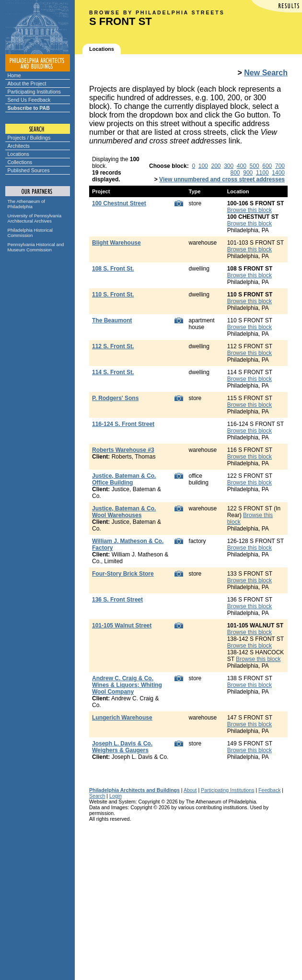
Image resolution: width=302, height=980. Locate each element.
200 (216, 166)
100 (203, 166)
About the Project (27, 83)
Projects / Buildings (29, 138)
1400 (278, 173)
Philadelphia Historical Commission (30, 233)
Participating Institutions (34, 92)
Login (116, 796)
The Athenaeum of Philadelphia (26, 204)
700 (280, 166)
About (190, 790)
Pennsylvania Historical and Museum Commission (36, 247)
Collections (20, 162)
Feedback (269, 790)
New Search (266, 73)
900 (248, 173)
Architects (19, 146)
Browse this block (250, 210)
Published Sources (29, 170)
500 (255, 166)
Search (97, 796)
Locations (18, 154)
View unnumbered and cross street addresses (222, 179)
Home (14, 75)
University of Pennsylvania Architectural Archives (35, 218)
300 (229, 166)
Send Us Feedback (29, 100)
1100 (262, 173)
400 (242, 166)
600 (267, 166)
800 (235, 173)
